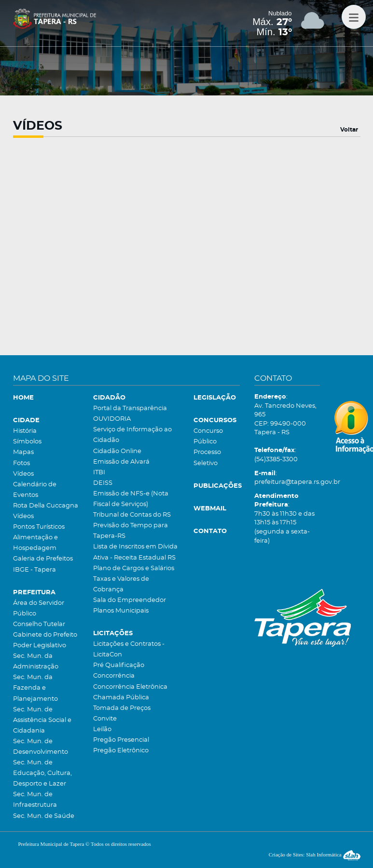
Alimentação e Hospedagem (35, 543)
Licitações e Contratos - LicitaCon (129, 649)
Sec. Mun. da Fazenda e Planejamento (35, 688)
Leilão (102, 729)
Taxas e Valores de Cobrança (121, 584)
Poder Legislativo (40, 646)
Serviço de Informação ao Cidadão (132, 435)
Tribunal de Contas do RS (132, 515)
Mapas (23, 452)
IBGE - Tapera (35, 570)
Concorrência (114, 676)
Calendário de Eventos (35, 490)
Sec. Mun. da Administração (36, 661)
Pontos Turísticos (39, 527)
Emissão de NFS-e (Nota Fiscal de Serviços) (131, 499)
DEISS (103, 483)
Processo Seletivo (207, 458)
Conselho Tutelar (39, 624)
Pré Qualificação (119, 665)
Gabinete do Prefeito (45, 635)
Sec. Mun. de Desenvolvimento (41, 747)
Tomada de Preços (122, 708)
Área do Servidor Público (39, 608)
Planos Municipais (121, 611)
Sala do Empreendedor (130, 600)
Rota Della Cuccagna (46, 506)
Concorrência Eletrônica (130, 687)
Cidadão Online (117, 451)
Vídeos (23, 474)
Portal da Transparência (130, 408)
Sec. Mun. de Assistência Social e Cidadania (42, 720)
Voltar (349, 130)
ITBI (99, 473)
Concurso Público (208, 436)
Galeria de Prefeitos (43, 559)
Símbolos (27, 442)
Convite (105, 719)
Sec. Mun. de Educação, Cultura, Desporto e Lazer (42, 773)
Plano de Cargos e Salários (134, 568)
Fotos (21, 463)
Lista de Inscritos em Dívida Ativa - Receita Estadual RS (135, 552)
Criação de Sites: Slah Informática (315, 855)
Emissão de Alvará (121, 462)
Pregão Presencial (121, 740)
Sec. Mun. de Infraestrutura (35, 800)
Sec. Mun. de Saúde (44, 816)
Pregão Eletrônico (121, 751)
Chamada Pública (121, 698)
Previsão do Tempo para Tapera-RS (131, 531)
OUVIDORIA (112, 419)
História (25, 431)
